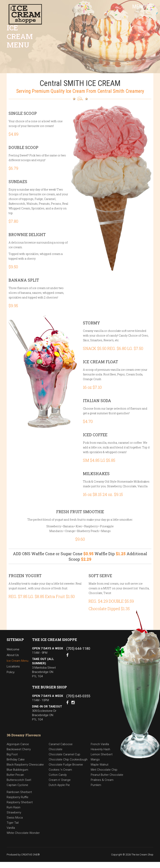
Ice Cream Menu (18, 661)
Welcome (13, 649)
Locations (13, 666)
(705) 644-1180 (78, 648)
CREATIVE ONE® (30, 855)
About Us (13, 655)
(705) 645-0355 (78, 696)
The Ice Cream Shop (142, 855)
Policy (11, 672)
